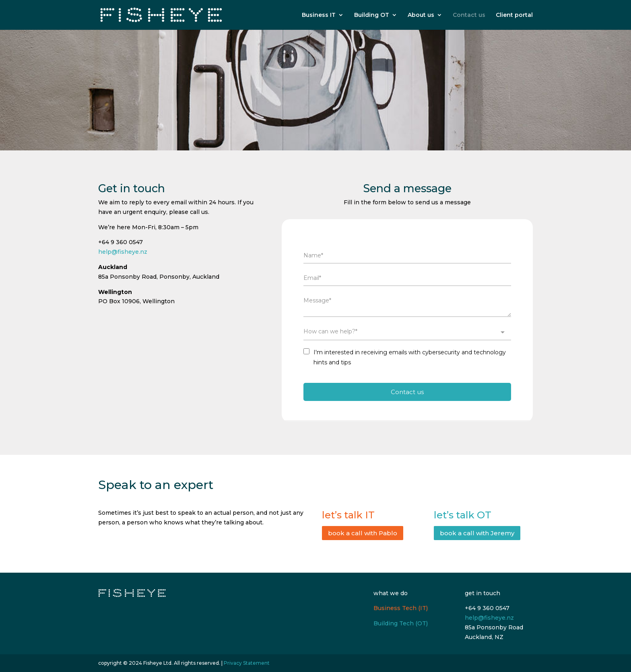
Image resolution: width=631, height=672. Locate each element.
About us (421, 15)
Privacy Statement (247, 663)
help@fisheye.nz (123, 252)
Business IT (319, 15)
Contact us (469, 15)
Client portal (514, 15)
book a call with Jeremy (477, 533)
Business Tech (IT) (401, 608)
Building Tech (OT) (401, 623)
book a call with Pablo (363, 533)
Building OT (372, 15)
